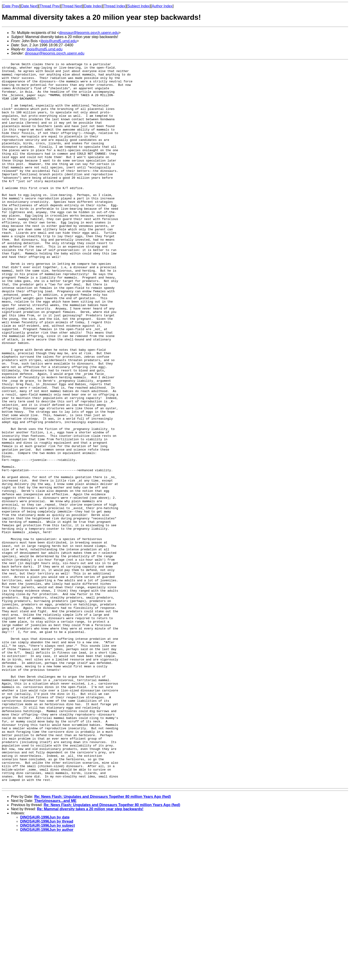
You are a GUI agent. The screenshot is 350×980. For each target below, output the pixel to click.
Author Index (162, 6)
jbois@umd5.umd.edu (59, 41)
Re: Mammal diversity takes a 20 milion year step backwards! (90, 954)
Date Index (93, 6)
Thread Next (72, 6)
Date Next (29, 6)
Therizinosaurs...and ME (55, 945)
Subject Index (139, 6)
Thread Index (115, 6)
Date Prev (11, 6)
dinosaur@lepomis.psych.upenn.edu (89, 33)
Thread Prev (50, 6)
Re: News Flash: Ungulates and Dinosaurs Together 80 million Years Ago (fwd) (102, 941)
